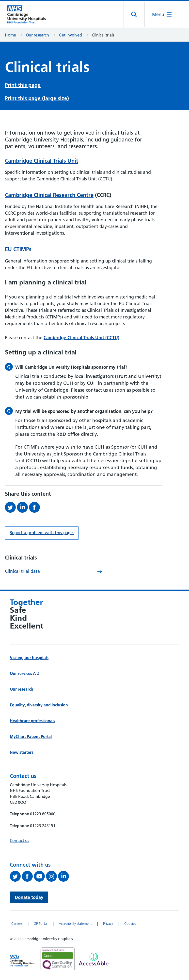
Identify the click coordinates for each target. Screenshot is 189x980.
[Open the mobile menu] (162, 14)
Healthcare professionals (32, 721)
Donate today (29, 897)
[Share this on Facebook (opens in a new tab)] (35, 507)
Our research (37, 35)
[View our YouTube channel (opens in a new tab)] (40, 876)
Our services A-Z (25, 673)
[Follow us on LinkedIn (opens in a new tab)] (64, 876)
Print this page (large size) (37, 98)
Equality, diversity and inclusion (39, 705)
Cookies (130, 924)
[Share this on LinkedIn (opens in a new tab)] (23, 507)
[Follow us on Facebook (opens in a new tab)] (28, 876)
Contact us (19, 840)
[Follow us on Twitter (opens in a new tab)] (16, 876)
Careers (17, 924)
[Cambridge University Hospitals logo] (30, 14)
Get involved (70, 35)
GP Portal (41, 924)
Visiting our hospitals (29, 658)
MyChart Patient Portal (31, 736)
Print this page (23, 85)
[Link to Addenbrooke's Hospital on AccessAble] (94, 959)
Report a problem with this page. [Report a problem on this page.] (42, 533)
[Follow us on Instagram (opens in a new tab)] (52, 876)
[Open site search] (134, 15)
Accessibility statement (75, 924)
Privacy (108, 924)
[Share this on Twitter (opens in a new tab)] (11, 507)
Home (10, 35)
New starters (22, 752)
